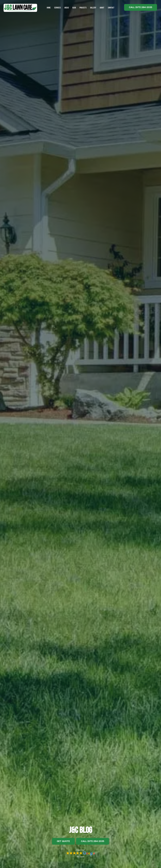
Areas (67, 8)
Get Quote (63, 841)
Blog (74, 8)
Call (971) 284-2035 (141, 7)
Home (49, 8)
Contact (111, 8)
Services (58, 8)
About (102, 8)
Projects (83, 8)
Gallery (93, 8)
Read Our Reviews (80, 853)
